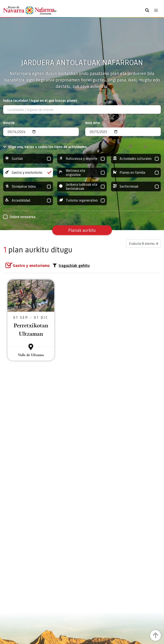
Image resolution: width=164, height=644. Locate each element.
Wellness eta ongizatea (82, 173)
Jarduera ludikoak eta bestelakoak (82, 186)
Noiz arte (93, 123)
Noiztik (9, 123)
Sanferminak (136, 186)
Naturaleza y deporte (82, 159)
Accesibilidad (28, 200)
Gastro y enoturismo (28, 173)
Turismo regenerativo (82, 200)
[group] (28, 159)
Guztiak (28, 159)
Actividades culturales (136, 159)
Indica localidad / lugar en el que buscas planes (40, 100)
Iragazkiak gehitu (71, 265)
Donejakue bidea (28, 186)
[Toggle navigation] (156, 10)
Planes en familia (136, 173)
